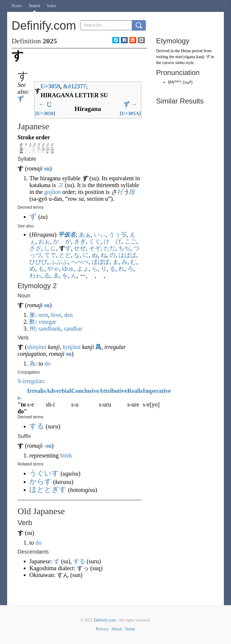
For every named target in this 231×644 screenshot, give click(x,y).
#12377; (76, 86)
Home (17, 6)
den (68, 315)
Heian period (192, 51)
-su (48, 446)
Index (52, 6)
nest (43, 315)
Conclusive (85, 391)
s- (20, 398)
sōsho (180, 63)
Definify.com (105, 620)
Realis (135, 391)
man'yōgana (185, 57)
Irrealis (36, 391)
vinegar (48, 322)
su (47, 168)
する (79, 561)
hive (56, 315)
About (117, 629)
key (177, 81)
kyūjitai (72, 347)
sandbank (50, 329)
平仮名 (67, 235)
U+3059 (50, 86)
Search (34, 6)
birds (66, 455)
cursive (168, 63)
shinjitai (37, 347)
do (48, 364)
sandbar (73, 329)
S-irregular (30, 381)
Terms (130, 629)
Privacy (102, 629)
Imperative (157, 391)
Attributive (113, 391)
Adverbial (58, 391)
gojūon (53, 192)
